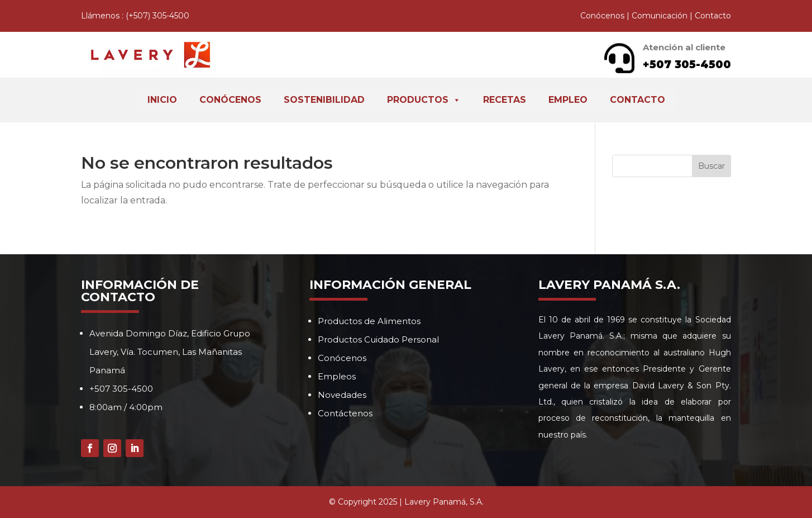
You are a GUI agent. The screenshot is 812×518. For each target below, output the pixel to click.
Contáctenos (345, 413)
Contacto (713, 16)
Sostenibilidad (324, 100)
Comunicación (660, 16)
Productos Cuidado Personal (378, 339)
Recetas (505, 100)
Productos (424, 100)
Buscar (711, 166)
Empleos (337, 376)
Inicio (162, 100)
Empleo (568, 100)
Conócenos (602, 16)
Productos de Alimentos (369, 321)
